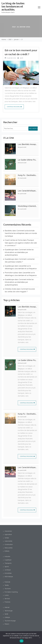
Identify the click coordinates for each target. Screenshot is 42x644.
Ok (22, 641)
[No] (39, 638)
